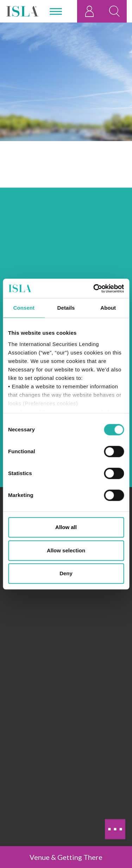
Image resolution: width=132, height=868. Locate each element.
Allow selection (66, 550)
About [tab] (108, 308)
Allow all (66, 527)
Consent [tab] (24, 308)
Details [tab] (66, 308)
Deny (66, 573)
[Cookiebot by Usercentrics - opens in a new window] (94, 289)
